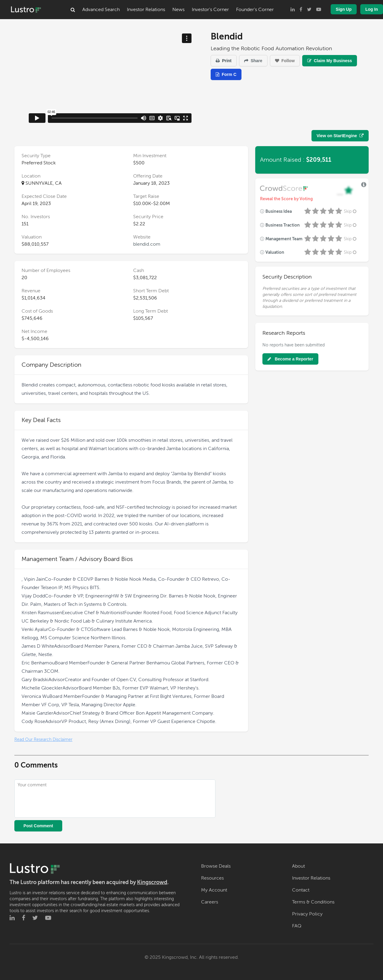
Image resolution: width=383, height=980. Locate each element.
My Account (214, 890)
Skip (351, 211)
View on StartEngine (340, 136)
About (298, 866)
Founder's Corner (255, 10)
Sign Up (344, 9)
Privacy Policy (307, 914)
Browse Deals (216, 866)
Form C (226, 74)
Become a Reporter (290, 359)
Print (224, 61)
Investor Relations (146, 10)
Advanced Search (101, 10)
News (178, 10)
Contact (301, 890)
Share (253, 61)
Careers (210, 902)
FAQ (297, 926)
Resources (212, 878)
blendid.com (147, 244)
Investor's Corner (210, 10)
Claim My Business (330, 61)
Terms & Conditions (313, 902)
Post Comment (38, 826)
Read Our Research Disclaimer (43, 740)
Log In (372, 9)
